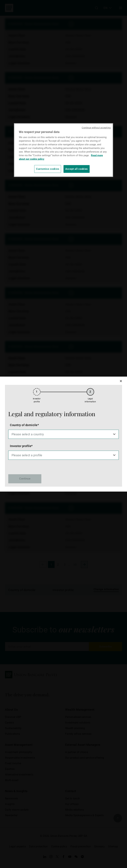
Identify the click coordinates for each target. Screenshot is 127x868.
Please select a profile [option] (27, 455)
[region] (63, 150)
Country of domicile (24, 425)
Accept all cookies (77, 169)
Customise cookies (48, 169)
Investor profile (21, 446)
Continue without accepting (96, 128)
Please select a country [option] (28, 434)
